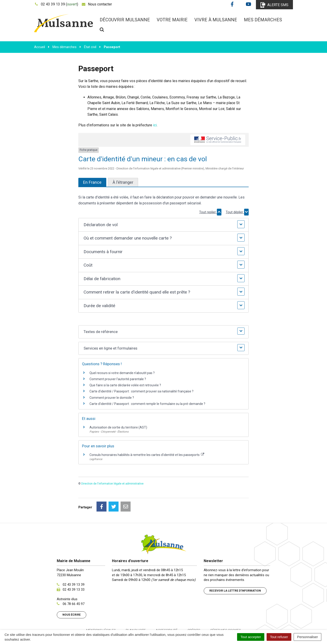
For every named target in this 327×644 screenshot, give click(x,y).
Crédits (194, 610)
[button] (163, 225)
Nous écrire (72, 595)
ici (155, 125)
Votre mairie (172, 20)
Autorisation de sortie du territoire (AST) (118, 427)
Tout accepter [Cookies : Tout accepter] (251, 637)
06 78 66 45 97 (74, 584)
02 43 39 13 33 (74, 569)
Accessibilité (167, 610)
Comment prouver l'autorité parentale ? (118, 379)
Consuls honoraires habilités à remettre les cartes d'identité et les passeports (147, 455)
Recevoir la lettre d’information (235, 571)
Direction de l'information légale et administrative (112, 484)
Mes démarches (263, 20)
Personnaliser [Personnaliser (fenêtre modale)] (307, 637)
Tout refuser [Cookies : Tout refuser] (279, 637)
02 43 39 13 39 (74, 564)
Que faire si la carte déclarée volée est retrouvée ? (125, 385)
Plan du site (136, 610)
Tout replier (210, 212)
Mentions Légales (101, 610)
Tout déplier (237, 212)
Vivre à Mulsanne (216, 20)
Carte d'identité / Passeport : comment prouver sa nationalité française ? (141, 391)
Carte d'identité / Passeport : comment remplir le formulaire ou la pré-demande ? (147, 404)
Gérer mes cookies (226, 610)
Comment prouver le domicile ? (112, 398)
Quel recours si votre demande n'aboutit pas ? (122, 373)
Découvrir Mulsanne (125, 20)
